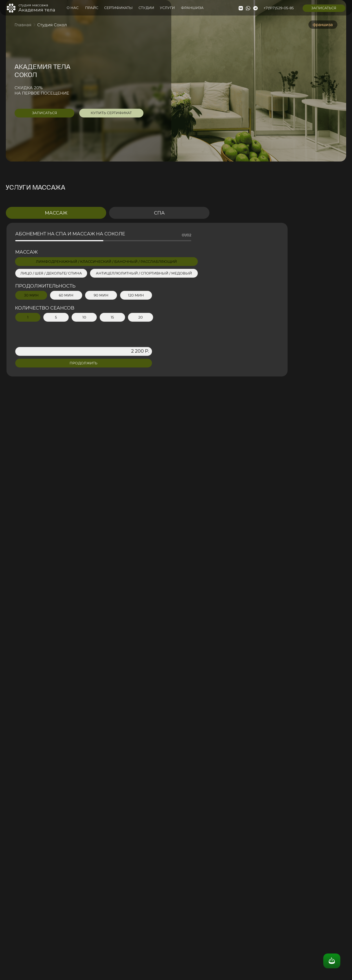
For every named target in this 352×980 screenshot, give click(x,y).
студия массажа (33, 5)
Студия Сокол (52, 25)
